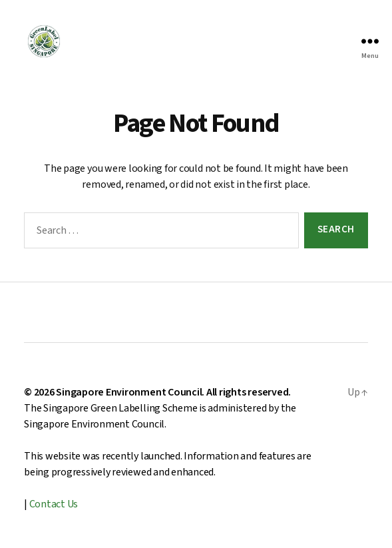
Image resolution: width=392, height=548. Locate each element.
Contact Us (54, 504)
